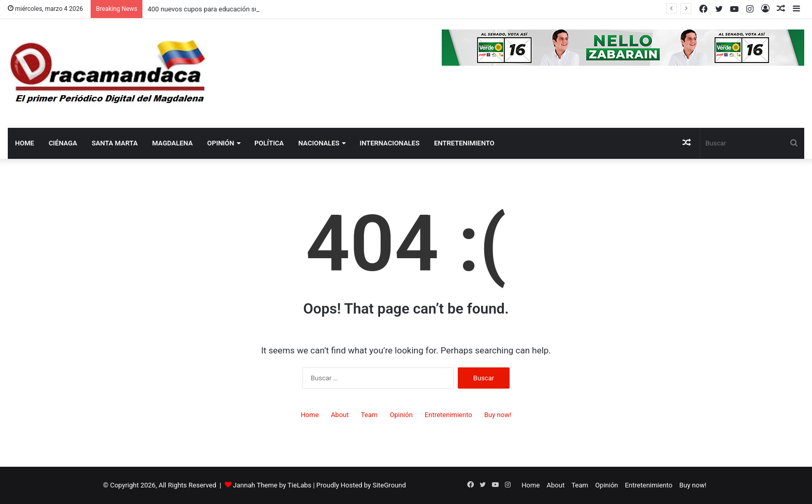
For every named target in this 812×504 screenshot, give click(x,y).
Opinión (221, 143)
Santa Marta (115, 143)
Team (369, 415)
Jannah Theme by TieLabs (272, 485)
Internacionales (389, 143)
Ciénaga (63, 143)
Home (25, 143)
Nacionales (319, 143)
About (340, 415)
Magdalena (172, 143)
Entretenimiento (464, 143)
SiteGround (389, 485)
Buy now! (498, 415)
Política (269, 143)
